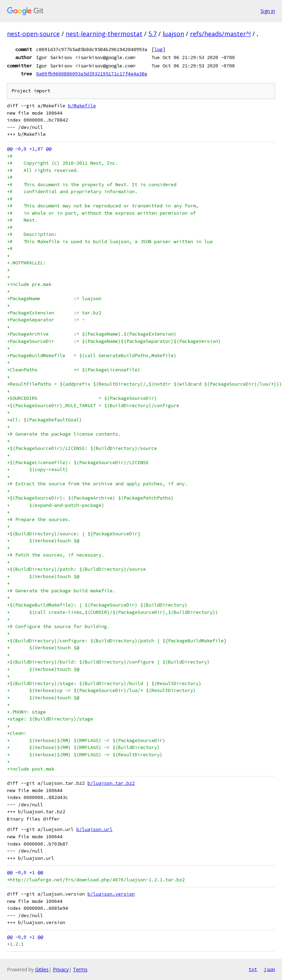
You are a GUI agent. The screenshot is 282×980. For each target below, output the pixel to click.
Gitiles (42, 969)
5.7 (152, 34)
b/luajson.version (111, 894)
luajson (173, 34)
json (269, 969)
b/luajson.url (94, 829)
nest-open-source (33, 34)
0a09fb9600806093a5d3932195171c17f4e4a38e (92, 74)
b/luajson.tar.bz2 (111, 783)
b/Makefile (82, 106)
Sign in (268, 11)
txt (253, 969)
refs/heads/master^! (220, 34)
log (158, 49)
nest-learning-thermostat (104, 34)
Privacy (61, 969)
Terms (80, 969)
